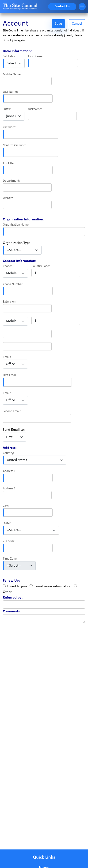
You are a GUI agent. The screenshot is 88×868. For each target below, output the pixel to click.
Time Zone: (10, 559)
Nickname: (35, 109)
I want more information (52, 586)
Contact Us (62, 6)
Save (58, 24)
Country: (8, 453)
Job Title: (9, 163)
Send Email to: (14, 430)
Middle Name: (12, 75)
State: (7, 523)
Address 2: (10, 489)
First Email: (10, 375)
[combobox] (44, 232)
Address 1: (10, 471)
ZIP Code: (9, 541)
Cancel (77, 24)
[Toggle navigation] (82, 7)
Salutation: (10, 56)
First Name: (36, 56)
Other (7, 592)
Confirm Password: (15, 145)
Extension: (10, 302)
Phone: (7, 266)
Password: (10, 127)
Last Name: (10, 92)
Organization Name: (16, 225)
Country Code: (41, 266)
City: (6, 506)
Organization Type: (17, 243)
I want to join (17, 586)
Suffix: (7, 109)
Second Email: (12, 411)
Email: (7, 357)
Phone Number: (13, 284)
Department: (11, 181)
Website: (9, 198)
